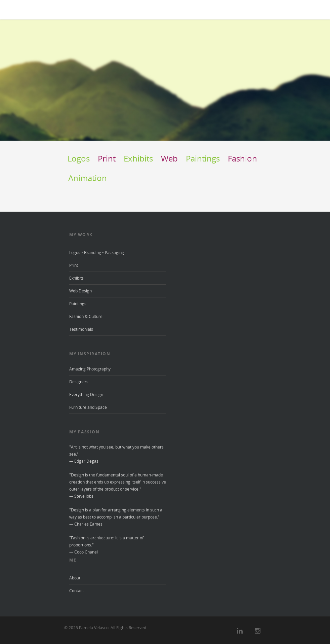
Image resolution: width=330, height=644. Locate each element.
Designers (79, 382)
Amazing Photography (90, 369)
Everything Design (86, 395)
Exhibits (138, 158)
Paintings (203, 158)
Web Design (80, 291)
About (75, 578)
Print (107, 158)
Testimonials (81, 329)
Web (169, 158)
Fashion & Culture (86, 316)
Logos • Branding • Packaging (97, 253)
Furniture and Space (88, 407)
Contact (76, 591)
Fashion (242, 158)
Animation (88, 178)
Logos (79, 158)
